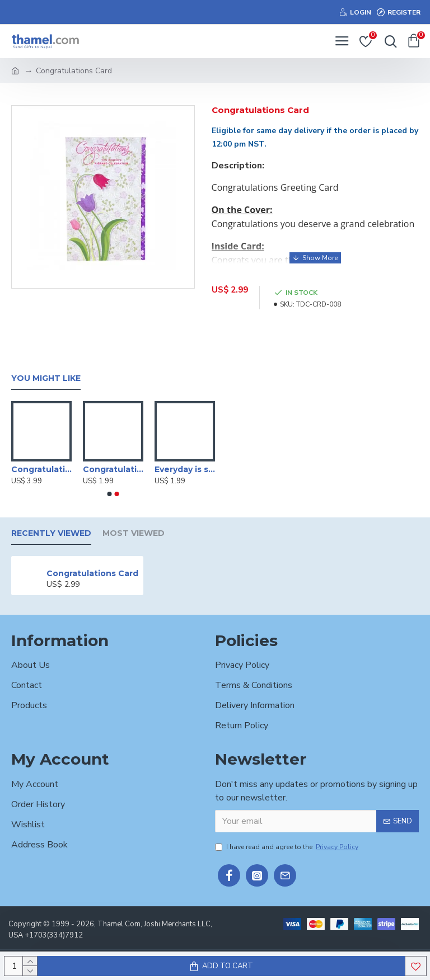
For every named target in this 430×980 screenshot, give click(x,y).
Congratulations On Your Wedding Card (113, 469)
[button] (110, 494)
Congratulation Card (41, 469)
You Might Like (46, 378)
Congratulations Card (92, 573)
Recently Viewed (51, 533)
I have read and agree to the (288, 847)
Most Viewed (134, 533)
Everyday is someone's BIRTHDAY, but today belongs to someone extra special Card (185, 469)
